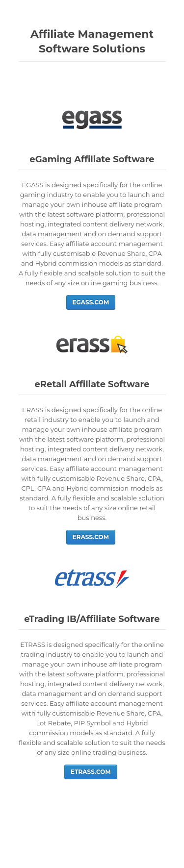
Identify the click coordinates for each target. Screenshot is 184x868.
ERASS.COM (91, 537)
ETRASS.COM (91, 772)
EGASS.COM (91, 302)
